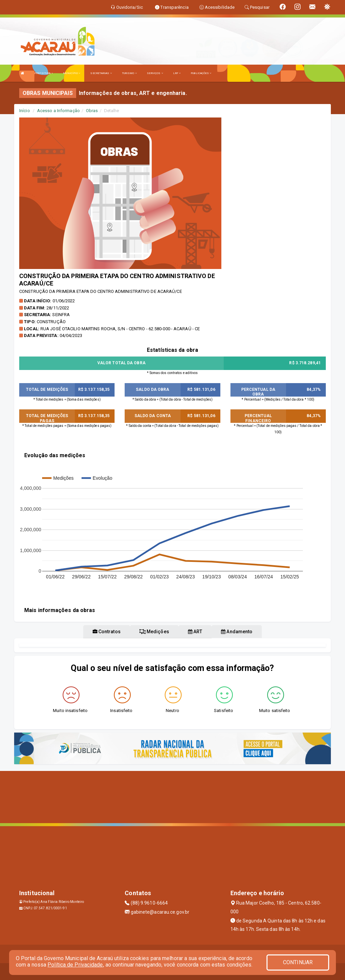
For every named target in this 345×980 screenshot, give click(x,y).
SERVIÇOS (155, 73)
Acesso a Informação (58, 111)
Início (25, 111)
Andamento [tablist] (237, 632)
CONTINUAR (298, 962)
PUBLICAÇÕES (201, 73)
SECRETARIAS (101, 73)
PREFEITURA (44, 73)
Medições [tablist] (154, 632)
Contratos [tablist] (107, 632)
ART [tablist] (195, 632)
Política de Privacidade (75, 965)
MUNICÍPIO (72, 73)
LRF (177, 73)
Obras (92, 111)
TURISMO (129, 73)
